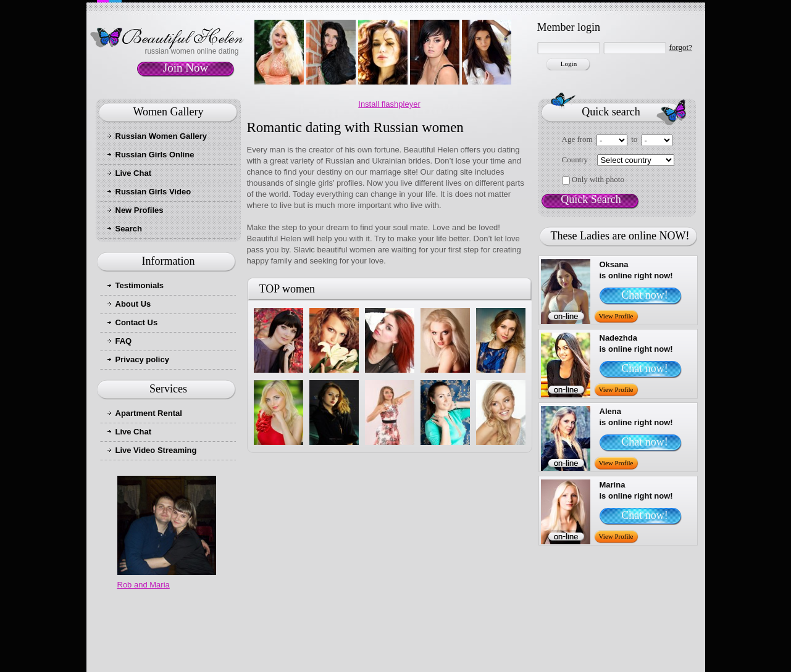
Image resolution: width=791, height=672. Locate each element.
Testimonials (140, 285)
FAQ (124, 341)
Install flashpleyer (389, 104)
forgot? (681, 47)
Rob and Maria (144, 585)
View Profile (616, 316)
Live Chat (134, 173)
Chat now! (645, 295)
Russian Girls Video (153, 192)
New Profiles (140, 210)
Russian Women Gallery (161, 136)
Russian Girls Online (155, 155)
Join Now (186, 68)
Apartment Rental (149, 413)
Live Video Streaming (156, 450)
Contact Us (137, 322)
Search (129, 229)
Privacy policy (142, 359)
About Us (133, 304)
